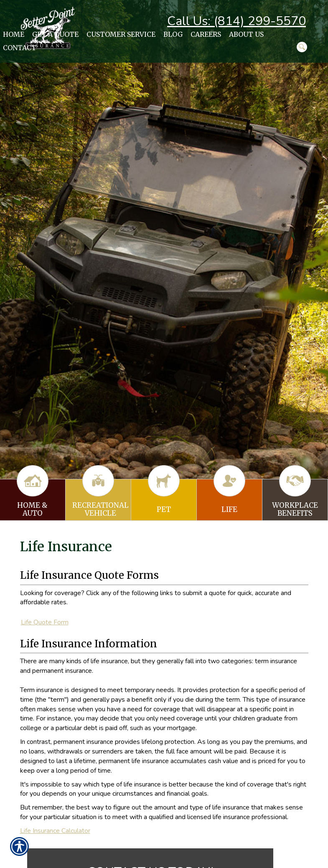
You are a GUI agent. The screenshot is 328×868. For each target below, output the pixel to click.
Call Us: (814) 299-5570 (236, 21)
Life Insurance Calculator (55, 831)
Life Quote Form (45, 622)
